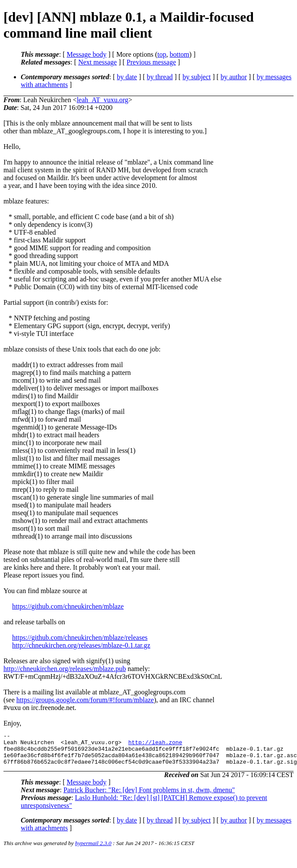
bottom (179, 54)
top (162, 54)
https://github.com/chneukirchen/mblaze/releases (80, 637)
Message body (86, 54)
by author (234, 77)
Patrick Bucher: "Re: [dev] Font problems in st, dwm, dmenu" (149, 796)
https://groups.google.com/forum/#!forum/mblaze (85, 700)
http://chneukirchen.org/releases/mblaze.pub (65, 669)
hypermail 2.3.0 (93, 850)
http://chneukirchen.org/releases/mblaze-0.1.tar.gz (81, 645)
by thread (160, 77)
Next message (97, 62)
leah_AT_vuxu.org (102, 100)
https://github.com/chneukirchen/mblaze (68, 606)
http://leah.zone (155, 745)
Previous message (151, 62)
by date (127, 77)
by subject (196, 77)
